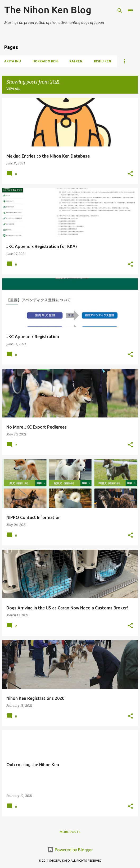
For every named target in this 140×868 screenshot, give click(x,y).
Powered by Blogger (70, 850)
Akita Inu (13, 61)
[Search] (120, 11)
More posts (70, 832)
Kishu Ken (103, 61)
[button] (130, 174)
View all (13, 89)
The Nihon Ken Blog (48, 10)
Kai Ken (76, 61)
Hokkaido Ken (45, 61)
